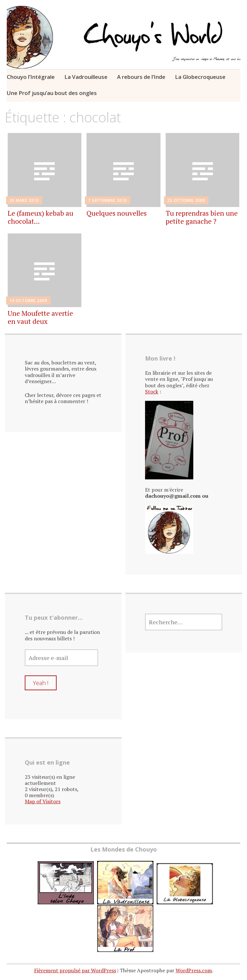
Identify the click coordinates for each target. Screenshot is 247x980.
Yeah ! (41, 683)
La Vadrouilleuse (86, 77)
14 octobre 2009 (28, 301)
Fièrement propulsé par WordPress (75, 970)
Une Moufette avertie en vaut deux (40, 317)
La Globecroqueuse (200, 77)
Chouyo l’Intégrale (31, 77)
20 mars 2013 (24, 200)
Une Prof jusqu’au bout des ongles (52, 93)
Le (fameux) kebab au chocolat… (41, 217)
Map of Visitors (43, 801)
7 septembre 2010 (108, 200)
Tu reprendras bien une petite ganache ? (202, 217)
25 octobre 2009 (186, 200)
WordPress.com (194, 970)
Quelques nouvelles (117, 213)
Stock (152, 391)
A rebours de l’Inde (141, 77)
